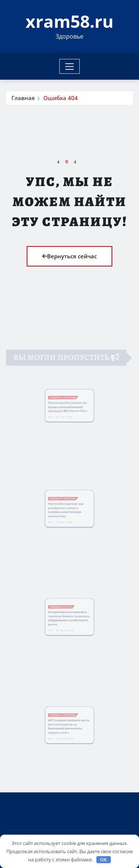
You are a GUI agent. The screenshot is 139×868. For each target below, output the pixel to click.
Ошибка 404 (61, 98)
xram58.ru (69, 21)
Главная (23, 98)
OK (103, 859)
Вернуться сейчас (69, 256)
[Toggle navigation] (69, 66)
